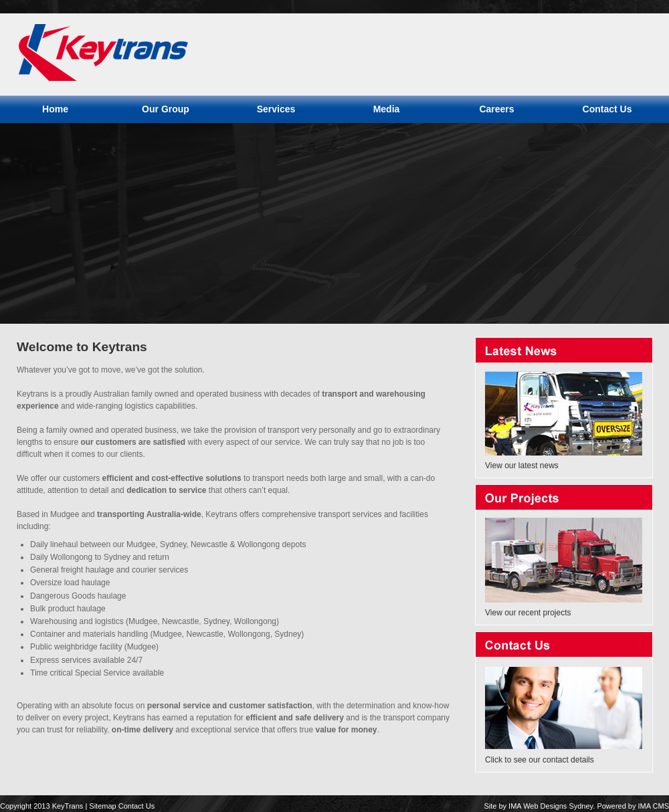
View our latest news (522, 466)
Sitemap (102, 806)
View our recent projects (528, 613)
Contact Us (136, 806)
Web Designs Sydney (558, 806)
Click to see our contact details (540, 760)
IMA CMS (654, 806)
